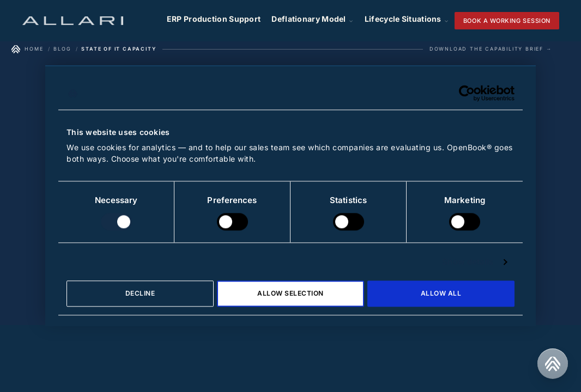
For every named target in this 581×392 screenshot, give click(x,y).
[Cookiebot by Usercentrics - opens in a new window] (467, 93)
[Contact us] (553, 364)
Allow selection (290, 294)
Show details (468, 262)
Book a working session (507, 21)
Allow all (441, 294)
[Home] (27, 49)
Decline (140, 294)
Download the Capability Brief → (491, 49)
